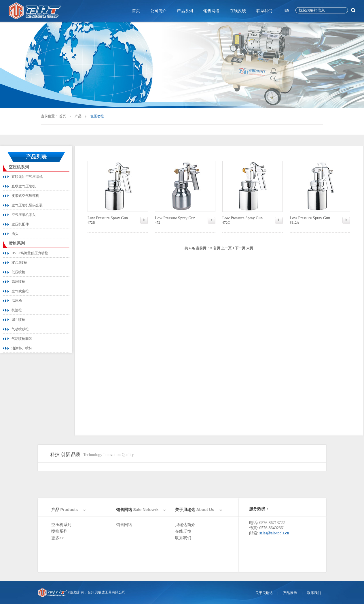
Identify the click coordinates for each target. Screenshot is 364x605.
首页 (136, 11)
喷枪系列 (17, 243)
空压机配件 (20, 224)
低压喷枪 (18, 272)
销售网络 (211, 11)
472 (185, 220)
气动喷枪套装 (22, 339)
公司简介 (158, 11)
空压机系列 (19, 167)
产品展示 (290, 593)
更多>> (58, 538)
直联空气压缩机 (24, 186)
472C (253, 220)
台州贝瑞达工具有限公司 (107, 592)
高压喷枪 (18, 282)
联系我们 (264, 11)
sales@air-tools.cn (274, 533)
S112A (320, 220)
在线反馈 (238, 11)
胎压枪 (17, 301)
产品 (78, 116)
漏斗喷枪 (18, 320)
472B (118, 220)
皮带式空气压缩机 (25, 196)
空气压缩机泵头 (24, 215)
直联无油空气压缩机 (27, 177)
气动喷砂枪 (20, 329)
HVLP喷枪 (19, 263)
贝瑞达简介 (185, 525)
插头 (15, 234)
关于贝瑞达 (264, 593)
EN (287, 10)
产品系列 (185, 11)
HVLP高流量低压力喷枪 (30, 253)
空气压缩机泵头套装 (27, 205)
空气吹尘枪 (20, 291)
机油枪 (17, 310)
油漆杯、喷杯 (22, 348)
